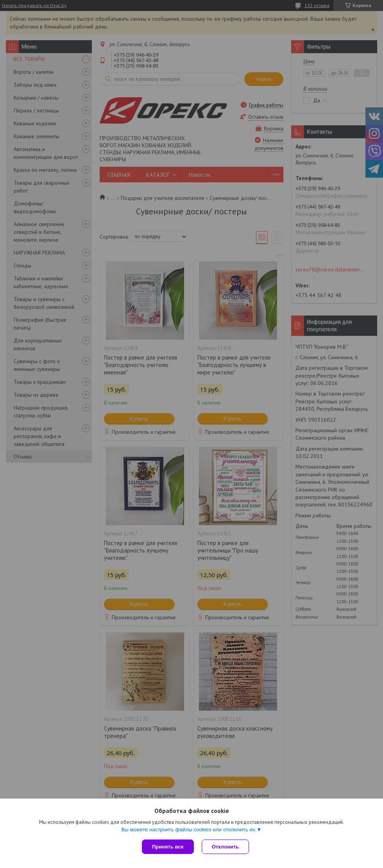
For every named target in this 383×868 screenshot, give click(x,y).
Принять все (168, 847)
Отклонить (225, 847)
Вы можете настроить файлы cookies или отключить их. (189, 830)
